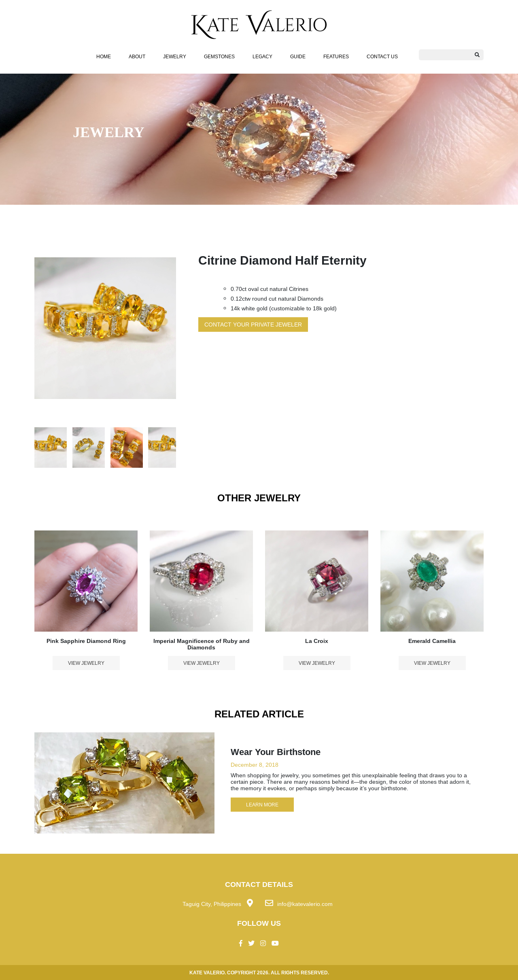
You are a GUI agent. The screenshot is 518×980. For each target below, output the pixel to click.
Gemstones (219, 56)
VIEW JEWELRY (86, 663)
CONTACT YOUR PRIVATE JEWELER (253, 325)
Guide (298, 56)
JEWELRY (175, 56)
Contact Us (382, 56)
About (137, 56)
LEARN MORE (262, 805)
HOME (104, 56)
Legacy (262, 56)
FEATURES (336, 56)
